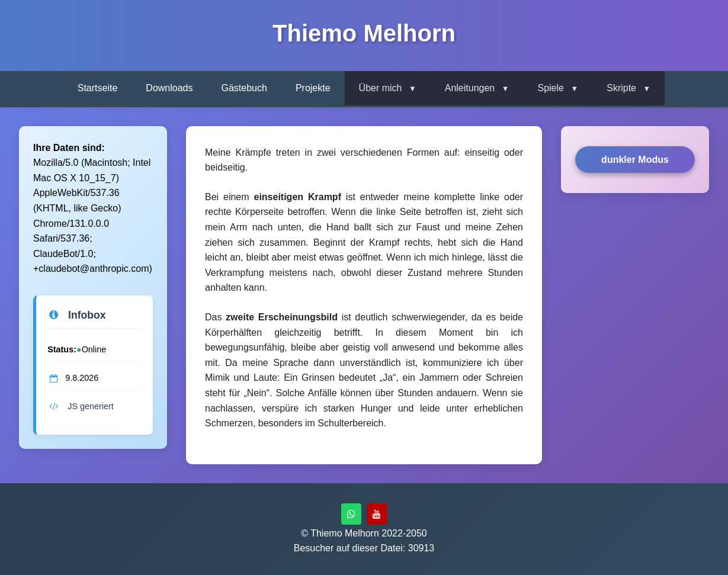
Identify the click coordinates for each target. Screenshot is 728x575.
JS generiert (81, 406)
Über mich (381, 88)
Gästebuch (244, 88)
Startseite (98, 88)
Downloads (169, 88)
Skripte (621, 88)
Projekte (313, 88)
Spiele (550, 88)
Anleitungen (470, 88)
